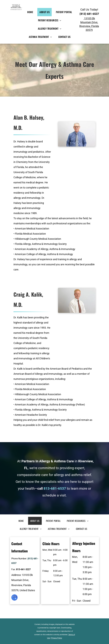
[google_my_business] (14, 598)
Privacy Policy (57, 638)
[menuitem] (31, 12)
